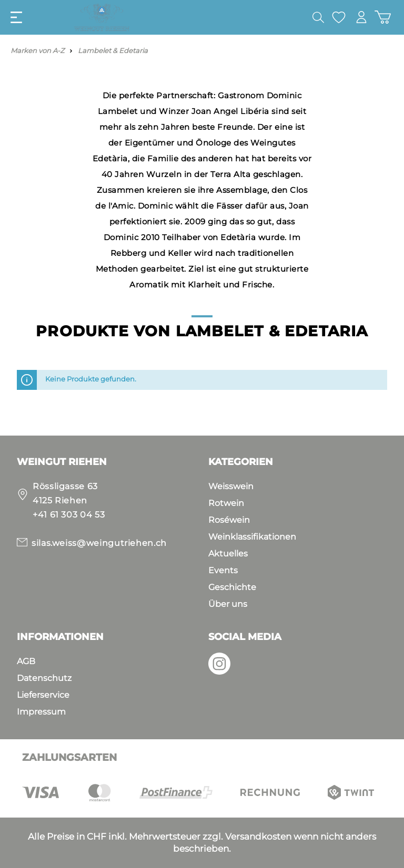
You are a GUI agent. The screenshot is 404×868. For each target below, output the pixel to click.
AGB (26, 661)
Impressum (41, 712)
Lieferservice (43, 695)
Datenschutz (44, 678)
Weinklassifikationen (252, 537)
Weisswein (231, 486)
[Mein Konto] (361, 17)
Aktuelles (228, 554)
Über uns (228, 604)
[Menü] (16, 17)
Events (223, 570)
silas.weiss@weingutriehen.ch (99, 543)
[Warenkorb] (383, 17)
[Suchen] (318, 17)
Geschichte (232, 587)
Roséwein (229, 520)
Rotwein (226, 503)
